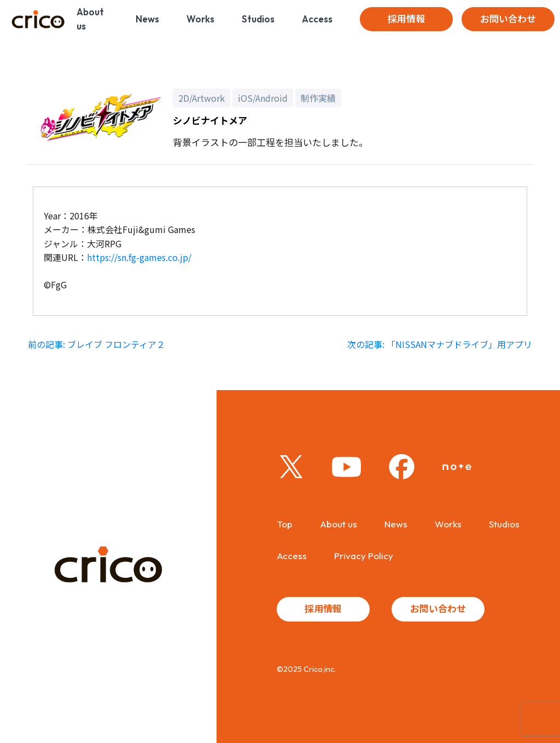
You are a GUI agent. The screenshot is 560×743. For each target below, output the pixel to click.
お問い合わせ (508, 19)
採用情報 (406, 19)
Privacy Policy (364, 556)
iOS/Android (263, 98)
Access (317, 19)
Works (200, 19)
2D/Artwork (202, 98)
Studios (258, 19)
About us (90, 19)
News (147, 19)
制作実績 (318, 98)
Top (285, 524)
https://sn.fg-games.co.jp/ (139, 257)
